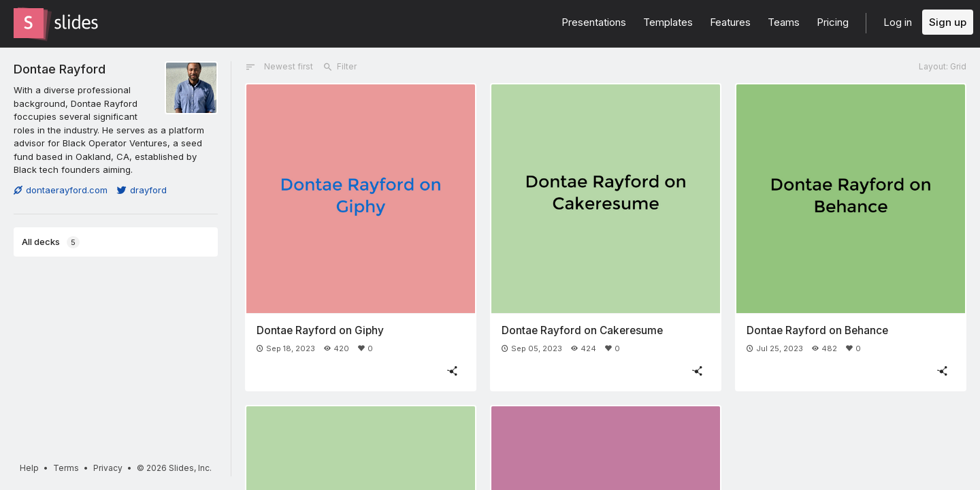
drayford (142, 190)
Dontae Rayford (60, 69)
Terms (66, 468)
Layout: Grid (943, 66)
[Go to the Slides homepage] (29, 23)
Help (29, 468)
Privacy (108, 468)
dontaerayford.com (61, 190)
